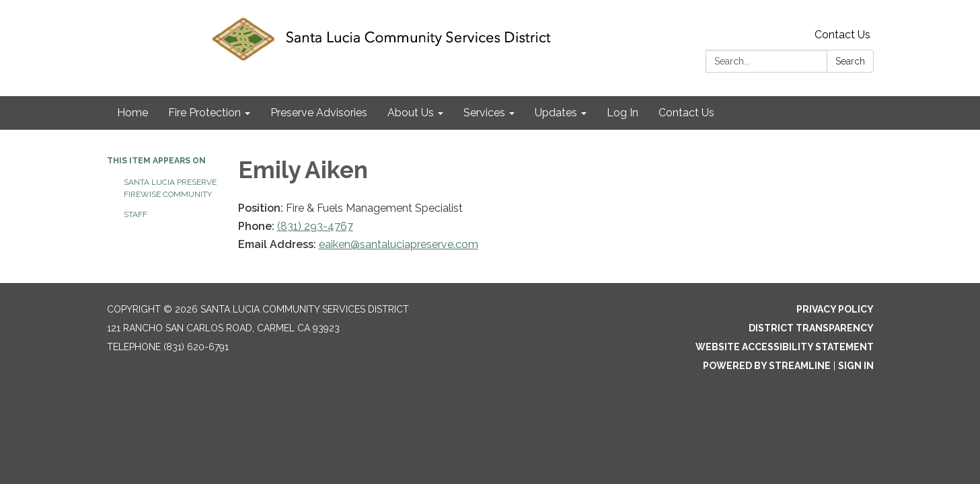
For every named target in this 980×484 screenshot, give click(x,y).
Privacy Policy (835, 309)
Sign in (856, 366)
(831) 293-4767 (315, 226)
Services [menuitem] (484, 113)
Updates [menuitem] (556, 113)
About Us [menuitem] (411, 113)
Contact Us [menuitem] (686, 113)
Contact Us (842, 35)
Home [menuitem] (133, 113)
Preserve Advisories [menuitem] (319, 113)
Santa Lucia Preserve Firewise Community (170, 188)
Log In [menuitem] (623, 113)
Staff (136, 214)
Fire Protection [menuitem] (204, 113)
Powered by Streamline (767, 366)
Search (850, 61)
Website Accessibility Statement (785, 347)
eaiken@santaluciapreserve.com (399, 244)
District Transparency (811, 328)
